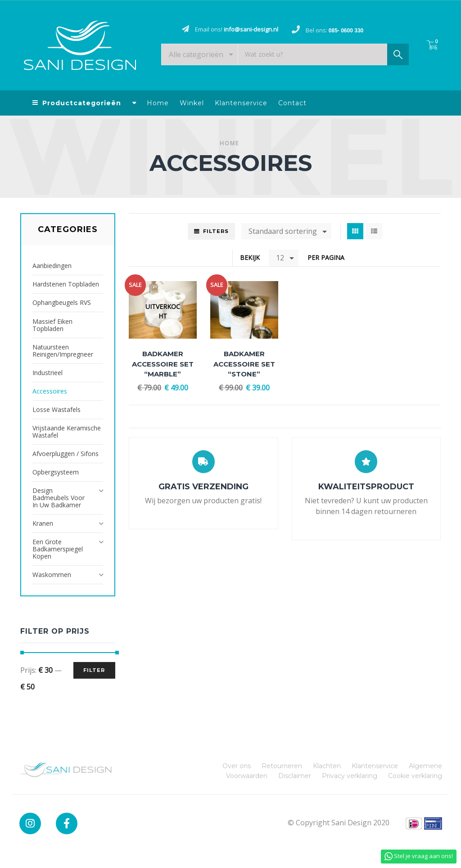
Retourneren (282, 766)
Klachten (327, 766)
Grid (355, 231)
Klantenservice (241, 103)
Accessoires (50, 391)
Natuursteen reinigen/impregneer (63, 351)
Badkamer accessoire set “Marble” (163, 364)
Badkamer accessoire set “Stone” (244, 364)
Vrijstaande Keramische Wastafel (67, 432)
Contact (292, 103)
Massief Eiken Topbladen (52, 325)
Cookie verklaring (415, 776)
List (374, 231)
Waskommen (52, 575)
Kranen (43, 523)
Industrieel (47, 373)
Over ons (237, 766)
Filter (94, 670)
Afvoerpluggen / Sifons (66, 454)
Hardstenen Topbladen (66, 284)
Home (158, 103)
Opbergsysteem (56, 472)
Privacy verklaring (350, 776)
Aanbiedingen (52, 266)
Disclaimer (295, 776)
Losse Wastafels (56, 409)
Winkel (192, 103)
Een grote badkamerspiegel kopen (58, 549)
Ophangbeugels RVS (62, 302)
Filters (216, 231)
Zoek (398, 57)
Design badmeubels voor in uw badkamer (59, 498)
